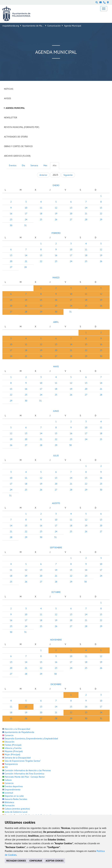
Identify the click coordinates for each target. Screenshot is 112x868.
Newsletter (11, 118)
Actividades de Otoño (16, 137)
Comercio (8, 735)
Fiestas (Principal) (12, 745)
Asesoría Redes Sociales (15, 799)
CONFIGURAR (36, 861)
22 (101, 214)
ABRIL (56, 322)
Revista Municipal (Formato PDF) (22, 127)
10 (26, 208)
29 (101, 219)
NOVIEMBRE (56, 640)
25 (41, 219)
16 (11, 214)
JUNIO (56, 411)
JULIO (56, 456)
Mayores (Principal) (13, 751)
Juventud (8, 793)
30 (11, 225)
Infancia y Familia (12, 748)
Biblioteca (8, 802)
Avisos (7, 98)
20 (71, 214)
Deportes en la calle (13, 796)
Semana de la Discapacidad (17, 758)
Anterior (43, 175)
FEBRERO (56, 233)
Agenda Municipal (15, 108)
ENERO (56, 185)
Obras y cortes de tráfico (18, 146)
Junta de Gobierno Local (15, 812)
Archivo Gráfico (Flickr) (17, 156)
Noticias (9, 89)
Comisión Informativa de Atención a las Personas (27, 770)
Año (54, 165)
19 (56, 214)
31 (25, 225)
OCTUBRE (56, 592)
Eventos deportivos (13, 786)
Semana (34, 165)
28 (86, 219)
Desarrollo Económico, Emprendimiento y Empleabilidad (30, 738)
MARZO (56, 278)
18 (41, 214)
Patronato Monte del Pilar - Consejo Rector (24, 777)
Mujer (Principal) (11, 754)
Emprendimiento (11, 790)
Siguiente (68, 175)
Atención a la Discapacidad (16, 729)
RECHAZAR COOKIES (16, 861)
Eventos (13, 165)
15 (101, 208)
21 (86, 214)
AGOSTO (56, 503)
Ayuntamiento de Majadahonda (37, 26)
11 (41, 208)
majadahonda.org (11, 26)
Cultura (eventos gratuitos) (16, 809)
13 (71, 208)
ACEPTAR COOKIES (55, 861)
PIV (5, 767)
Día (23, 165)
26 (56, 219)
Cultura (7, 780)
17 (26, 214)
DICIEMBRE (56, 684)
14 (86, 208)
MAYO (56, 367)
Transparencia (10, 764)
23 (11, 219)
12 (56, 208)
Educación (8, 742)
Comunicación (54, 26)
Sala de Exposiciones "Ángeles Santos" (22, 761)
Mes (45, 165)
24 (26, 219)
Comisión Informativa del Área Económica (23, 774)
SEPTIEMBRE (56, 548)
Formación (9, 805)
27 (71, 219)
